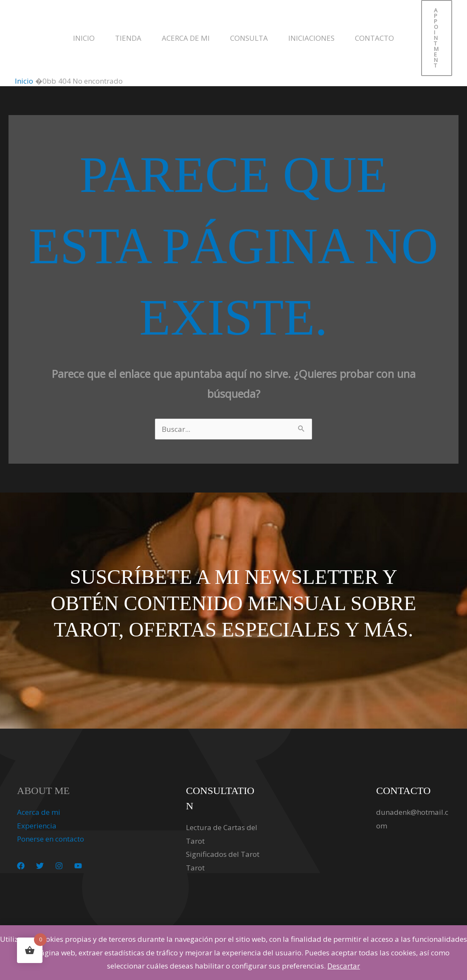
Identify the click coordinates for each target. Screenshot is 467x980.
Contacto (374, 38)
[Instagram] (59, 866)
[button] (437, 38)
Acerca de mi (186, 38)
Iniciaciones (311, 38)
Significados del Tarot (223, 854)
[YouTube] (78, 866)
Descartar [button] (344, 966)
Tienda (128, 38)
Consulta (249, 38)
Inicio (84, 38)
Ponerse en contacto (51, 839)
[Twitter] (40, 866)
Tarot (195, 868)
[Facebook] (21, 866)
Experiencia (37, 826)
